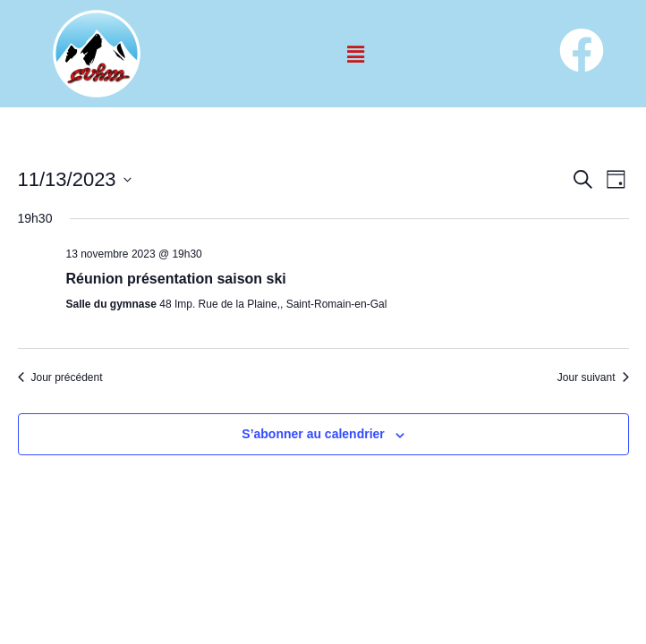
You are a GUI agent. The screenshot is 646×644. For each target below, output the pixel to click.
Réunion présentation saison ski (176, 279)
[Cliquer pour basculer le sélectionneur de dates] (75, 179)
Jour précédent (60, 377)
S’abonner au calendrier (313, 434)
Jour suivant (593, 377)
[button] (355, 54)
